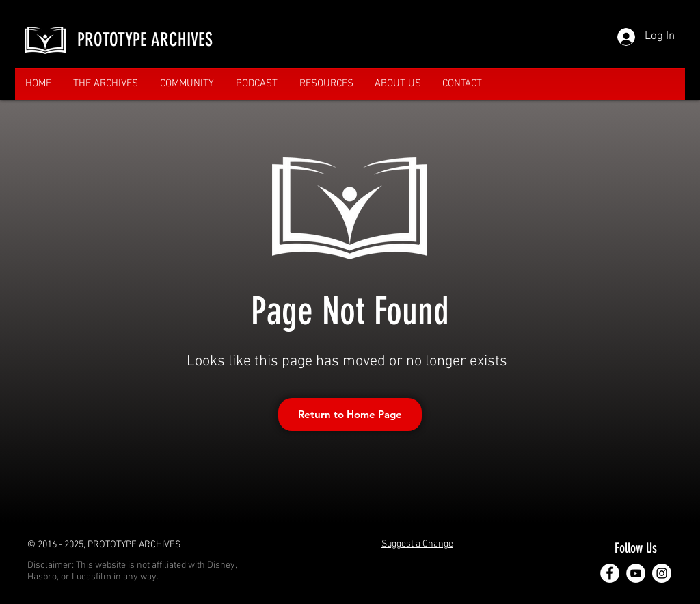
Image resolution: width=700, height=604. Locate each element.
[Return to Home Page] (350, 415)
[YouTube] (636, 573)
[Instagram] (662, 573)
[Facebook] (610, 573)
